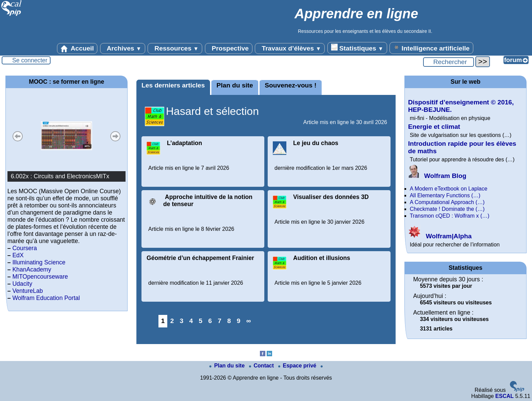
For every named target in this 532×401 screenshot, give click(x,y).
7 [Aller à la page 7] (220, 321)
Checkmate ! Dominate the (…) (447, 209)
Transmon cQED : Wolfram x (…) (450, 216)
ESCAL (505, 396)
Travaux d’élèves (290, 48)
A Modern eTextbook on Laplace (449, 189)
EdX (18, 255)
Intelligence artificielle (431, 48)
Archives (123, 48)
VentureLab (27, 291)
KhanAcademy (32, 269)
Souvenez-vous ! (290, 85)
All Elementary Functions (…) (445, 195)
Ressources (175, 48)
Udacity (22, 284)
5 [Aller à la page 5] (201, 321)
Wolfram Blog (437, 176)
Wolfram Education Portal (46, 298)
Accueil (77, 48)
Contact (262, 366)
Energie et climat (434, 127)
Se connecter (30, 60)
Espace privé (298, 366)
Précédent (18, 136)
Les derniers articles (173, 85)
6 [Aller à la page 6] (210, 321)
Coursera (24, 248)
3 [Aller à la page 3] (182, 321)
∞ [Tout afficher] (249, 321)
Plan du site (235, 85)
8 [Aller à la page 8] (229, 321)
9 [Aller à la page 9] (239, 321)
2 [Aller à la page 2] (172, 321)
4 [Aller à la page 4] (191, 321)
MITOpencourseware (40, 277)
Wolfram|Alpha (440, 236)
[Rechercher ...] (449, 62)
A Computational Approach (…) (447, 202)
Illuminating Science (39, 262)
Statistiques (357, 48)
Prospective (229, 48)
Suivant (115, 136)
